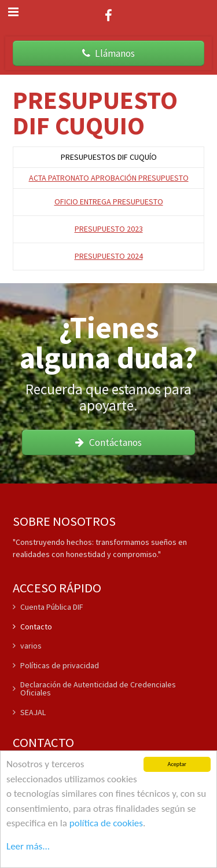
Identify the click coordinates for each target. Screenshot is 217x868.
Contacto (32, 627)
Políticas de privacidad (56, 665)
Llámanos (108, 53)
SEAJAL (29, 712)
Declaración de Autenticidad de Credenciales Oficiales (94, 688)
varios (27, 646)
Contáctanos (108, 442)
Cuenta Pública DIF (48, 607)
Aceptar (177, 765)
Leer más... (28, 846)
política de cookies (106, 824)
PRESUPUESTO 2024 (109, 256)
